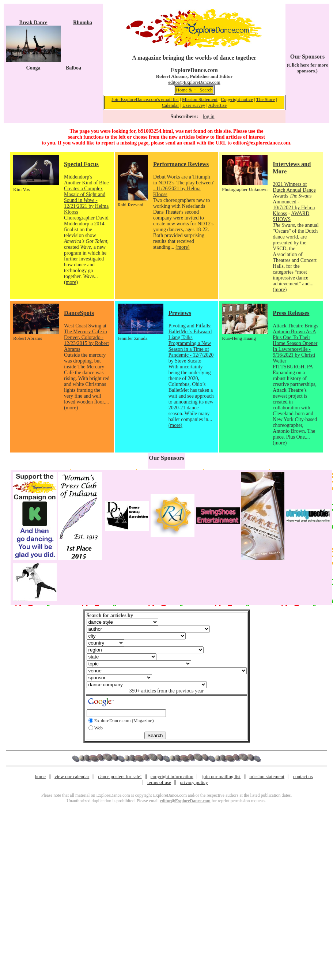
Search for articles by (110, 615)
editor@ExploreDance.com (194, 82)
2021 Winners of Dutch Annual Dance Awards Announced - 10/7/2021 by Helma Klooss (294, 199)
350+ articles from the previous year (166, 691)
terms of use (159, 782)
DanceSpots (79, 313)
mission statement (267, 776)
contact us (303, 776)
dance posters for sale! (120, 776)
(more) (71, 282)
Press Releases (291, 313)
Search (206, 90)
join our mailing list (221, 776)
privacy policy (194, 782)
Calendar (171, 105)
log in (209, 117)
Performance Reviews (181, 164)
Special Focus (81, 164)
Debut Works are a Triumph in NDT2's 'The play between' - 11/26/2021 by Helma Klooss (183, 186)
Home (182, 90)
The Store (266, 99)
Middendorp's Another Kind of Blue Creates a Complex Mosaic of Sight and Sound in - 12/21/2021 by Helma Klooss (86, 194)
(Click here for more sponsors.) (307, 68)
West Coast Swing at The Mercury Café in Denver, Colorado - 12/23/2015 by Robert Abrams (86, 337)
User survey (194, 105)
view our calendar (72, 776)
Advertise (218, 105)
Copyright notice (237, 99)
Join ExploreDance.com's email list (145, 99)
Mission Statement (200, 99)
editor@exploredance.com (261, 143)
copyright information (172, 776)
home (40, 776)
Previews (180, 313)
